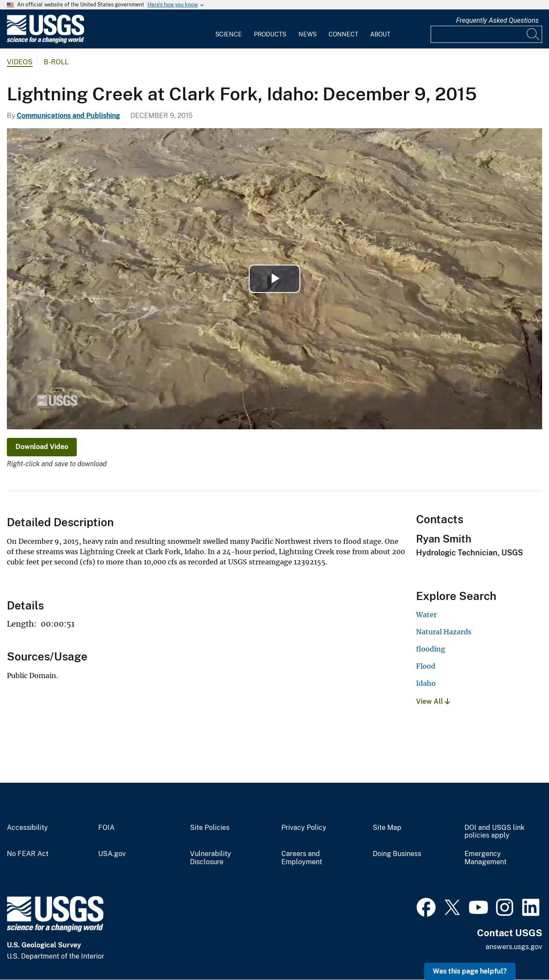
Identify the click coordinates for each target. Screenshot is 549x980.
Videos (20, 62)
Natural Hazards (444, 632)
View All (433, 701)
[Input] (486, 34)
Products (270, 34)
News (308, 34)
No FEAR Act (28, 854)
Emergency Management (486, 858)
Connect (343, 34)
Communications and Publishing (68, 116)
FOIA (106, 828)
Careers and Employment (302, 858)
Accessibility (27, 828)
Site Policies (210, 828)
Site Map (387, 828)
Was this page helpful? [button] (470, 971)
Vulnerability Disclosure (211, 858)
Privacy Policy (304, 828)
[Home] (45, 41)
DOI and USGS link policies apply (495, 832)
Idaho (426, 683)
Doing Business (397, 854)
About (380, 34)
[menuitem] (229, 29)
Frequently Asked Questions (497, 20)
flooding (431, 649)
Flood (426, 666)
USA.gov (112, 854)
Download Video (42, 447)
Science (229, 34)
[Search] (534, 34)
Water (426, 615)
